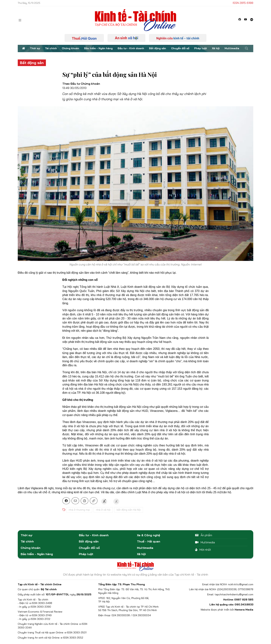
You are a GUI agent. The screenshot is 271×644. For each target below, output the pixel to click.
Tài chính (51, 48)
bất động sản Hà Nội (129, 510)
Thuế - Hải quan (149, 541)
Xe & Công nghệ (148, 535)
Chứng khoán (70, 48)
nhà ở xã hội (103, 510)
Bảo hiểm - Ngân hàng (98, 48)
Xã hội (216, 48)
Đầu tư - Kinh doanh (131, 48)
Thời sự (35, 48)
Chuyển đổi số (180, 48)
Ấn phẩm (204, 535)
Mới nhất (203, 550)
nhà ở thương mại (79, 510)
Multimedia (232, 48)
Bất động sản (158, 48)
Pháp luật (201, 48)
